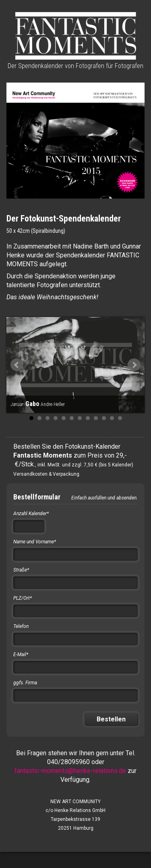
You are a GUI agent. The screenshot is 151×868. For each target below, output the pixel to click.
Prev (17, 365)
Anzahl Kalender (31, 514)
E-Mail (21, 655)
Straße (21, 570)
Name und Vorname (35, 542)
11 (112, 418)
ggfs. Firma (25, 683)
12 (120, 418)
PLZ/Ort (23, 598)
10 (104, 418)
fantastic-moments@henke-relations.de (70, 771)
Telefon (21, 626)
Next (134, 365)
